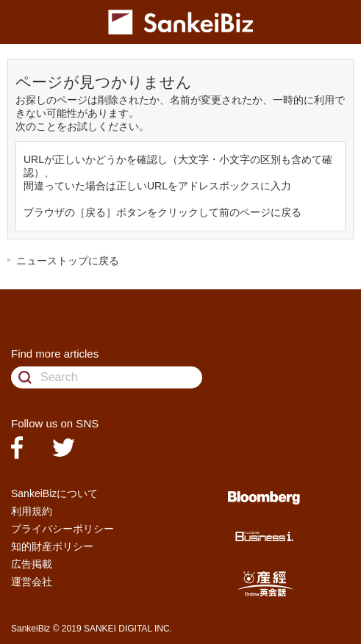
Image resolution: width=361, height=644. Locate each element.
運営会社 (32, 582)
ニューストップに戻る (68, 261)
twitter (64, 448)
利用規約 (32, 511)
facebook (17, 448)
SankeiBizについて (54, 493)
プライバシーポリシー (62, 529)
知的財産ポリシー (52, 546)
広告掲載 (32, 564)
